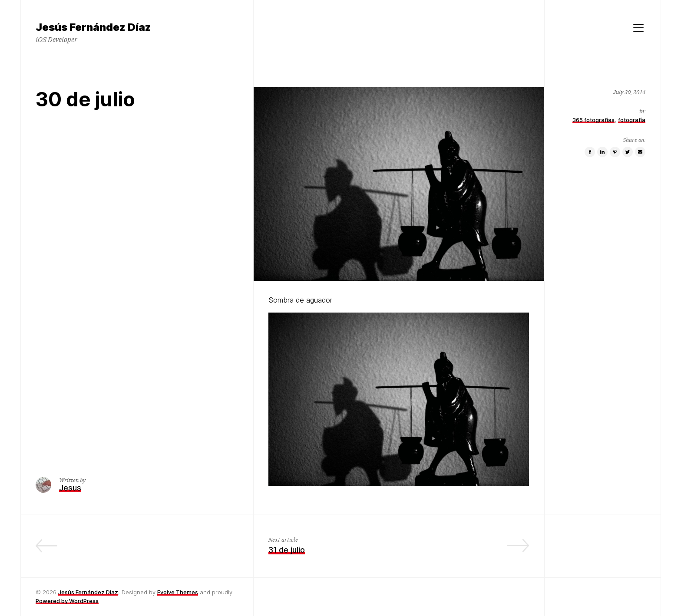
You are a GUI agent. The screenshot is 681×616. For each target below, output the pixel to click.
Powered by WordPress (67, 601)
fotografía (632, 120)
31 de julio (287, 550)
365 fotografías (593, 120)
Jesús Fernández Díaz (88, 592)
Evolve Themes (178, 592)
